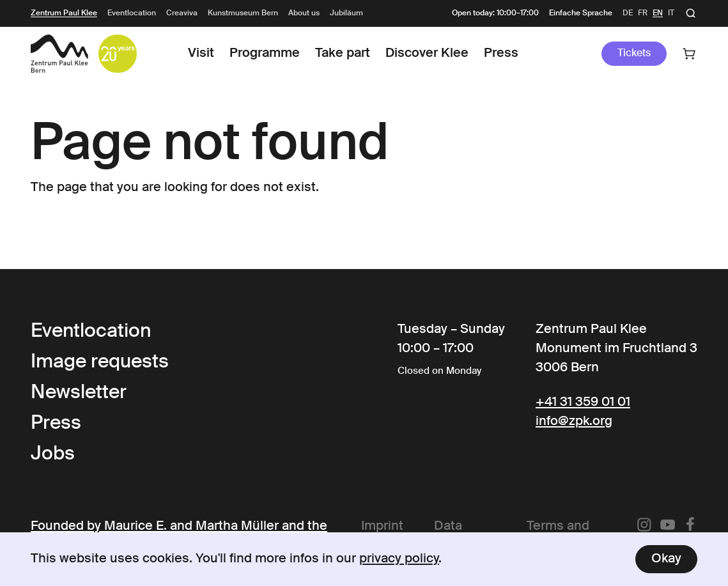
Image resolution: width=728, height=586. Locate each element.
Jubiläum (346, 13)
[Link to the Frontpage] (59, 54)
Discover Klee (427, 54)
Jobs (53, 454)
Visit (201, 54)
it (671, 13)
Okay (666, 559)
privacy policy (399, 559)
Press (501, 54)
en (658, 13)
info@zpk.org (574, 422)
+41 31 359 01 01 (583, 403)
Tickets (634, 54)
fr (643, 13)
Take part (343, 54)
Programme (265, 54)
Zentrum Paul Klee (64, 13)
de (628, 13)
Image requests (100, 362)
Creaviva (182, 13)
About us (304, 13)
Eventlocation (132, 13)
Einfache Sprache (581, 13)
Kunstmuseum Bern (243, 13)
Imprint (382, 527)
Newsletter (79, 393)
